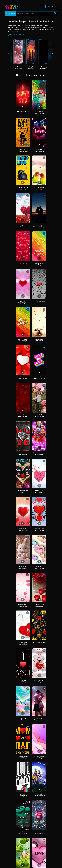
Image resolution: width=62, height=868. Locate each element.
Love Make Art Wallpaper (23, 795)
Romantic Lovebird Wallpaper (39, 188)
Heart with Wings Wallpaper (23, 302)
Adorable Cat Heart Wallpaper (39, 340)
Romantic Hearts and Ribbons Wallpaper (39, 757)
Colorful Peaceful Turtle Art (23, 188)
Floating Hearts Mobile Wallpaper (23, 605)
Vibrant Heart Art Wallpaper (39, 492)
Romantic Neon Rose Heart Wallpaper (39, 833)
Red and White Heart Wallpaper (23, 378)
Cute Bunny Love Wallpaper (23, 567)
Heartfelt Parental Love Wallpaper (23, 757)
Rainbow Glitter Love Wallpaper (23, 340)
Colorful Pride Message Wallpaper (39, 378)
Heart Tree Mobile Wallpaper (23, 226)
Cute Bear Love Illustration (23, 719)
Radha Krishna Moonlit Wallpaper (39, 795)
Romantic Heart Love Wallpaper (39, 529)
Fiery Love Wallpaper (23, 112)
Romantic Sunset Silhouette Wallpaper (39, 226)
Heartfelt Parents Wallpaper (23, 492)
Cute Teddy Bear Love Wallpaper (39, 681)
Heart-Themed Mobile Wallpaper (23, 529)
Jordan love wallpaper (16, 34)
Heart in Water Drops (39, 301)
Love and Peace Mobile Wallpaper (23, 150)
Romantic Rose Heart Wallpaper (39, 605)
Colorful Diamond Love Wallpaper (39, 264)
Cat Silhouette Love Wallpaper (23, 681)
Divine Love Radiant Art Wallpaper (39, 454)
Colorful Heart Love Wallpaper (39, 567)
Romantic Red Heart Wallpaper (23, 264)
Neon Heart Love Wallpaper (39, 150)
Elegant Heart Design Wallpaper (23, 643)
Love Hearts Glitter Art (39, 642)
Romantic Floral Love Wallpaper (39, 416)
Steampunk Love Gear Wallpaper (23, 454)
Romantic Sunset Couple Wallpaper (39, 719)
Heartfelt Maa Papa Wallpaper (23, 833)
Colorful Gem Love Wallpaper (39, 112)
